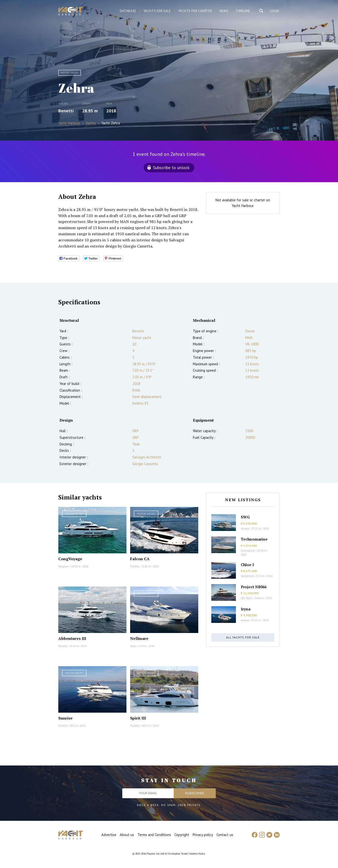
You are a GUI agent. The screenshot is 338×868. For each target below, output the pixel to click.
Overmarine (248, 551)
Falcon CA (140, 559)
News (224, 11)
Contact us (225, 835)
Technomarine (254, 539)
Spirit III (138, 718)
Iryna (246, 609)
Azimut (245, 529)
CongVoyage (70, 559)
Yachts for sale (157, 11)
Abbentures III (72, 638)
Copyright (182, 835)
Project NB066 (254, 587)
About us (127, 835)
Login (275, 11)
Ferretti (135, 566)
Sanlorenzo (247, 576)
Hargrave (64, 566)
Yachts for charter (195, 11)
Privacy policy (203, 835)
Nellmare (139, 638)
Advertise (109, 835)
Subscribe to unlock (171, 168)
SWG (245, 517)
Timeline (243, 11)
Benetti (66, 111)
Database (128, 11)
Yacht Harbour (71, 12)
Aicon (133, 646)
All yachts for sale (243, 637)
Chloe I (247, 565)
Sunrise (65, 718)
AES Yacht (247, 598)
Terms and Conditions (154, 835)
